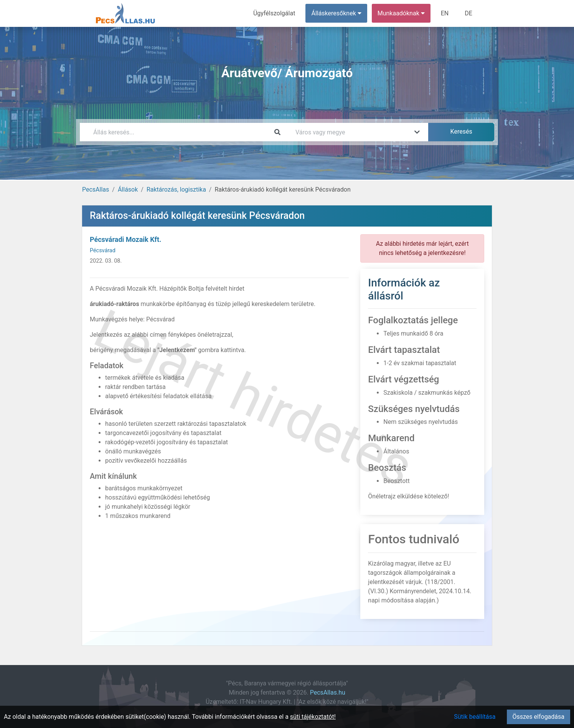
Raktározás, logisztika (176, 189)
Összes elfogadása (539, 717)
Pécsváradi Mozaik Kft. (125, 239)
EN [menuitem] (445, 13)
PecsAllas (96, 189)
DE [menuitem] (468, 13)
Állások (128, 189)
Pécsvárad (103, 251)
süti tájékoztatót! (313, 717)
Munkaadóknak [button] (401, 13)
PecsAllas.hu (328, 692)
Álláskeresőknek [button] (336, 13)
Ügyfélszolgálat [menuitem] (274, 13)
